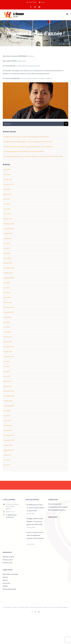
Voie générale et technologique (58, 507)
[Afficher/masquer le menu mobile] (67, 14)
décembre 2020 (9, 391)
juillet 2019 (7, 455)
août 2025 (7, 189)
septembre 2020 (9, 406)
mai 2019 (7, 465)
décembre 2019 (9, 435)
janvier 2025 (8, 219)
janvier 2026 (8, 179)
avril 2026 (7, 170)
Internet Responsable (9, 589)
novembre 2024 (9, 229)
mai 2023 (7, 288)
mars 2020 (7, 421)
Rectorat (5, 577)
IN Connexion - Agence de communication (47, 607)
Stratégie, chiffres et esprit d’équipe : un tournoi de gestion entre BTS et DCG (28, 142)
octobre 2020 (8, 401)
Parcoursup (6, 583)
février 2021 (8, 381)
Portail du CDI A (8, 560)
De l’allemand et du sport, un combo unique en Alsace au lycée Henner (26, 137)
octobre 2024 (8, 234)
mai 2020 (7, 416)
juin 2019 (7, 460)
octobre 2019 (8, 445)
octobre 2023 (8, 273)
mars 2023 (7, 297)
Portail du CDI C (8, 563)
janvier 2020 (8, 430)
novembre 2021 (9, 347)
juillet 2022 (7, 317)
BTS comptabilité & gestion (57, 510)
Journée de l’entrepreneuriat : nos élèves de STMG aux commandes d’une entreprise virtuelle (33, 156)
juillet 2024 (7, 238)
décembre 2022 (9, 307)
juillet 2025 (7, 194)
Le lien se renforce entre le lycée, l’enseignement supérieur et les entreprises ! (28, 147)
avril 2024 (7, 253)
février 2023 (8, 302)
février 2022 (8, 337)
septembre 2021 (9, 357)
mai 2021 (7, 366)
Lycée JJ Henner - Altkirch (11, 607)
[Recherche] (66, 124)
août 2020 (7, 411)
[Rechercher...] (33, 124)
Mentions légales (63, 607)
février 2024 (8, 263)
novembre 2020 (9, 396)
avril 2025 (7, 209)
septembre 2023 (9, 278)
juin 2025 (7, 199)
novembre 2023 (9, 268)
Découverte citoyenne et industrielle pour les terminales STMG (24, 151)
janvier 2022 (8, 342)
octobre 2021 (8, 352)
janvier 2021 (8, 386)
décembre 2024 (9, 224)
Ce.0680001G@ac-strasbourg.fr (11, 516)
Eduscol (5, 580)
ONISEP (5, 586)
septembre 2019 (9, 450)
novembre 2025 (9, 184)
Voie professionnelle (55, 504)
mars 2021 (7, 376)
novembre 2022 (9, 312)
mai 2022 (7, 327)
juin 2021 (7, 361)
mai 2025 (7, 204)
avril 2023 (7, 293)
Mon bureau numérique (10, 574)
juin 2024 (7, 243)
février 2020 (8, 425)
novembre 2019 (9, 440)
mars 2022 (7, 332)
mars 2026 (7, 174)
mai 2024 (7, 248)
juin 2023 (7, 283)
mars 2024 (7, 258)
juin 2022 (7, 322)
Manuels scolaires (8, 557)
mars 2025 (7, 214)
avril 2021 (7, 371)
